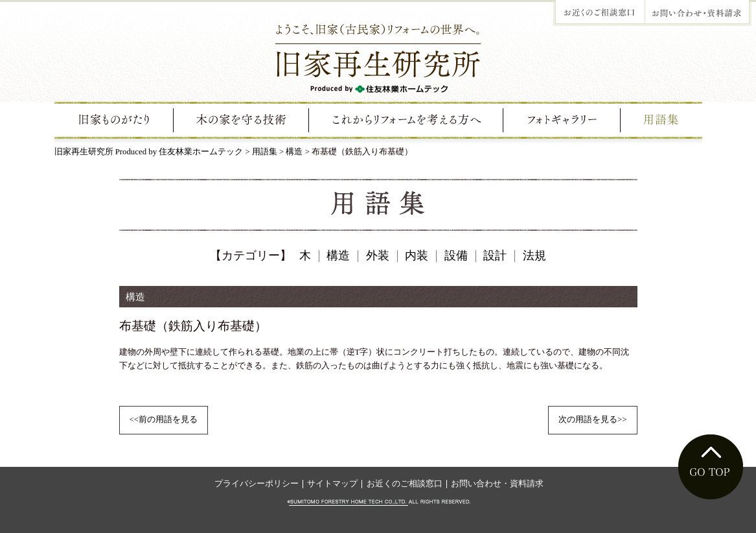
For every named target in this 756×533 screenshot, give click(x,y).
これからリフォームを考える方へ (407, 120)
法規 (534, 255)
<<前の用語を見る (164, 420)
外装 (378, 255)
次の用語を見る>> (592, 420)
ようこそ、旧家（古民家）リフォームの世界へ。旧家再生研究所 (378, 57)
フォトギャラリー (563, 120)
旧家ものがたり (114, 120)
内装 (417, 255)
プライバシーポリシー (257, 484)
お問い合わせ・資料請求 (497, 484)
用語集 (661, 120)
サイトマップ (332, 484)
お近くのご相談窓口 (405, 484)
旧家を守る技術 (242, 120)
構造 (294, 152)
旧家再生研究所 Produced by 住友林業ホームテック (149, 152)
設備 (456, 255)
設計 (495, 255)
